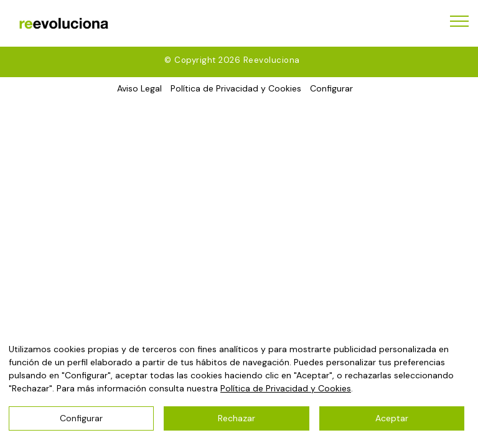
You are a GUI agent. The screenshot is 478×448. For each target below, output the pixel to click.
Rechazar (237, 418)
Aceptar (392, 418)
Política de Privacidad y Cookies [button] (236, 88)
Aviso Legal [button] (139, 88)
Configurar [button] (331, 88)
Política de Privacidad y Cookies (286, 388)
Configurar (81, 418)
